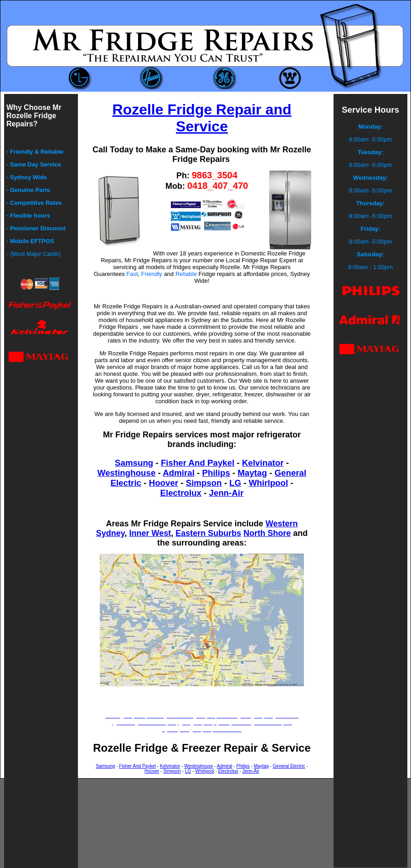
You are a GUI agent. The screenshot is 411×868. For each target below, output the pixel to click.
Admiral (179, 473)
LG (235, 483)
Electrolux (181, 493)
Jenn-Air (226, 493)
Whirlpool (268, 483)
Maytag (252, 473)
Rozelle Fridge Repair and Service (202, 118)
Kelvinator (263, 463)
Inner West (150, 533)
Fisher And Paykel (198, 463)
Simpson (204, 483)
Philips (216, 473)
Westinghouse (126, 473)
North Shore (267, 533)
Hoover (164, 483)
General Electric (289, 766)
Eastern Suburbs (208, 533)
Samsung (134, 463)
